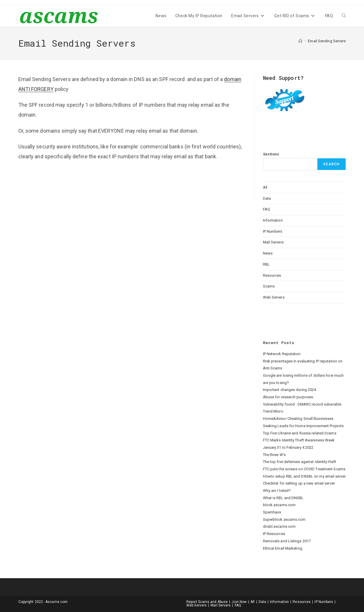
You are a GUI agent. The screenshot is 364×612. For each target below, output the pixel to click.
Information (273, 220)
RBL (266, 264)
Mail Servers (273, 242)
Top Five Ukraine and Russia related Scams (300, 433)
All (265, 187)
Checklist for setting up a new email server (299, 483)
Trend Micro (273, 411)
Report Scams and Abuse (207, 602)
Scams (269, 286)
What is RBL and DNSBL (283, 498)
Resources (272, 275)
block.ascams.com (279, 505)
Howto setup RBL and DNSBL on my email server (304, 476)
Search (331, 164)
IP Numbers (273, 231)
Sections (271, 154)
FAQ (266, 209)
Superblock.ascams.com (284, 519)
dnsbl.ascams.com (279, 526)
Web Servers (274, 297)
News (268, 253)
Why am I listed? (277, 491)
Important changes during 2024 (290, 390)
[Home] (300, 41)
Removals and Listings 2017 (287, 541)
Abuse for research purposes (288, 397)
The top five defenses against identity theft (299, 462)
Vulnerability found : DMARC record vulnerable (302, 404)
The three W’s (274, 455)
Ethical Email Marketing (283, 548)
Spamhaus (272, 512)
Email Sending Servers (327, 41)
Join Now (239, 602)
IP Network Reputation (282, 354)
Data (267, 198)
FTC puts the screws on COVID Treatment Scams (304, 469)
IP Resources (274, 534)
